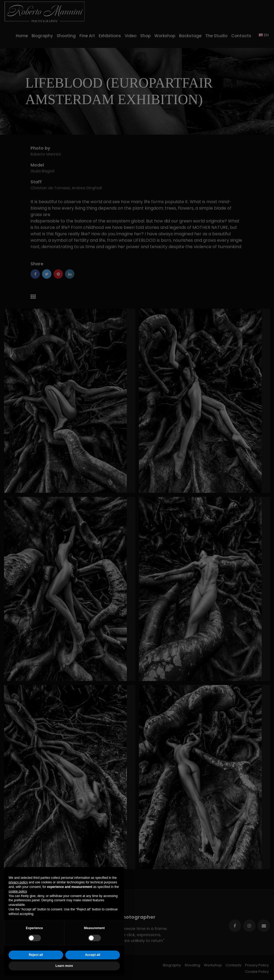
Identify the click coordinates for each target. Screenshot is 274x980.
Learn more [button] (64, 966)
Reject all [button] (36, 955)
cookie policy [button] (18, 891)
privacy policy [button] (18, 882)
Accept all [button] (93, 955)
